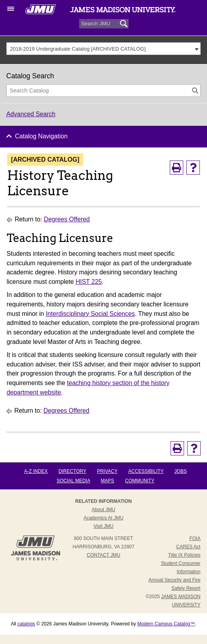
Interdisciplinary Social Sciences (90, 314)
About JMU (103, 510)
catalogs (26, 624)
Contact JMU (103, 555)
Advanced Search (31, 114)
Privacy (107, 471)
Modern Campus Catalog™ (166, 624)
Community (140, 481)
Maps (108, 481)
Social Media (73, 481)
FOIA (195, 538)
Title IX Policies (184, 555)
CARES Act (188, 547)
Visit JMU (103, 526)
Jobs (181, 471)
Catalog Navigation (41, 136)
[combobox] (104, 49)
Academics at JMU (103, 518)
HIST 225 (89, 282)
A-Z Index (36, 471)
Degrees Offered (67, 219)
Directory (72, 471)
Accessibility (146, 471)
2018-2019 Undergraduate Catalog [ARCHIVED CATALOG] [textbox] (78, 49)
